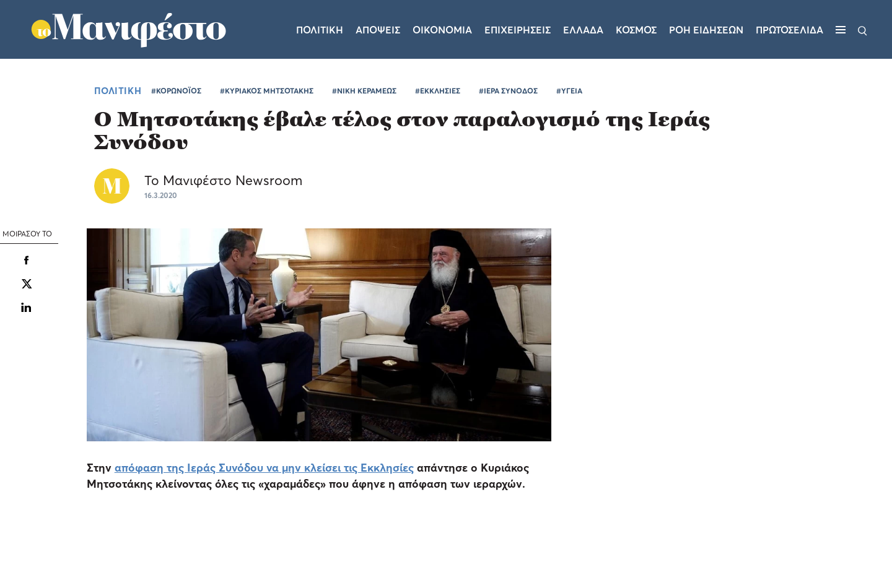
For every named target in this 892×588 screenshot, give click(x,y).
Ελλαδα (583, 30)
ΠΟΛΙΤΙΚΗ (118, 90)
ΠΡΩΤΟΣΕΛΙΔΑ (789, 30)
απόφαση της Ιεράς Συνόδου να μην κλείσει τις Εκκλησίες (264, 468)
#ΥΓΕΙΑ (569, 91)
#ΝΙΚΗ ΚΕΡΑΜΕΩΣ (364, 91)
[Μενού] (841, 30)
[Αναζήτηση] (863, 30)
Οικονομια (442, 30)
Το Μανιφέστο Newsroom (223, 180)
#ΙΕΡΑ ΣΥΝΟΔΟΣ (508, 91)
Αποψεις (378, 30)
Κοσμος (636, 30)
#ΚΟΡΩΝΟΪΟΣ (176, 91)
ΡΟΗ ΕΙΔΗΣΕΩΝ (706, 30)
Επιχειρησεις (518, 30)
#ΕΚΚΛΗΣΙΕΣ (438, 91)
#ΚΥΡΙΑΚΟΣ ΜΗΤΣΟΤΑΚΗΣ (267, 91)
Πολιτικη (320, 30)
